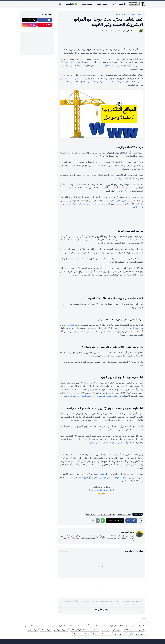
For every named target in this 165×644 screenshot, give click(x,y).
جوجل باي (116, 630)
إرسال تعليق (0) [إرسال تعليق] (101, 610)
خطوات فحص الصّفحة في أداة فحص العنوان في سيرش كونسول (90, 396)
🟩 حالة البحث (72, 4)
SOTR (141, 626)
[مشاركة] (62, 31)
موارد (59, 4)
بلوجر (53, 626)
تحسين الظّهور (102, 4)
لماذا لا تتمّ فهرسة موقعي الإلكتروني (103, 82)
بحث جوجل (62, 626)
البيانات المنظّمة (91, 626)
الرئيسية (122, 4)
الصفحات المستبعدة (76, 626)
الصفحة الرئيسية (137, 14)
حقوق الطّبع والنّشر (61, 630)
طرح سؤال (83, 477)
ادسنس (103, 626)
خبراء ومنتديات (46, 630)
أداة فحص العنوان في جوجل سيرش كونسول (108, 443)
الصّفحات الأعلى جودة (73, 62)
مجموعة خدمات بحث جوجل (102, 634)
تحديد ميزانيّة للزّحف (112, 201)
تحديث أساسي (42, 626)
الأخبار (114, 4)
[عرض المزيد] (93, 521)
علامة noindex (73, 325)
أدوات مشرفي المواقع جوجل (119, 626)
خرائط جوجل (33, 630)
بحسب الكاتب (87, 4)
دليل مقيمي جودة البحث (136, 634)
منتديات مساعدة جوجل (81, 634)
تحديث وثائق (29, 626)
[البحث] (22, 4)
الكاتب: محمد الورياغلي (123, 14)
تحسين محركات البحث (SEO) (106, 514)
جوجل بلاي (106, 630)
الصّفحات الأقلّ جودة (109, 66)
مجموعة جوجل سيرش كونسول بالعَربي (110, 477)
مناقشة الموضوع (99, 474)
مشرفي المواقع (91, 514)
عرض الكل (65, 551)
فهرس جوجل (120, 634)
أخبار (134, 626)
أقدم (61, 619)
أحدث (142, 619)
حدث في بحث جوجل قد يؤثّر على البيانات (85, 630)
